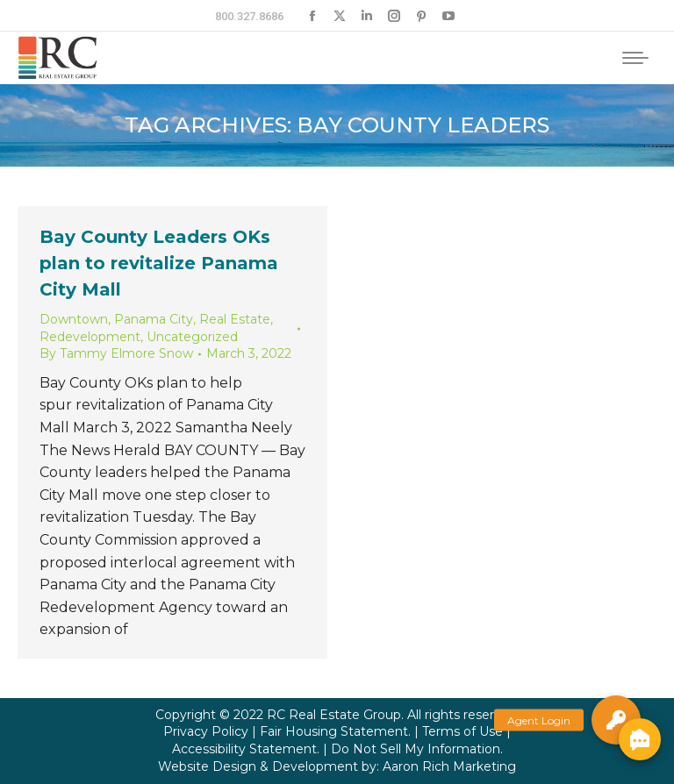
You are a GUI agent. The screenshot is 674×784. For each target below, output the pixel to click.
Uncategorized (192, 337)
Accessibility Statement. (246, 749)
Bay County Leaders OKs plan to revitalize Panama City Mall (159, 263)
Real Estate (235, 319)
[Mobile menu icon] (635, 58)
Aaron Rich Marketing (449, 766)
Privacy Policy (206, 731)
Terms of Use (462, 731)
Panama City (154, 319)
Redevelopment (90, 337)
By (116, 353)
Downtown (74, 319)
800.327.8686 (249, 16)
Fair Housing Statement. (335, 731)
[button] (616, 720)
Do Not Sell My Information (416, 749)
